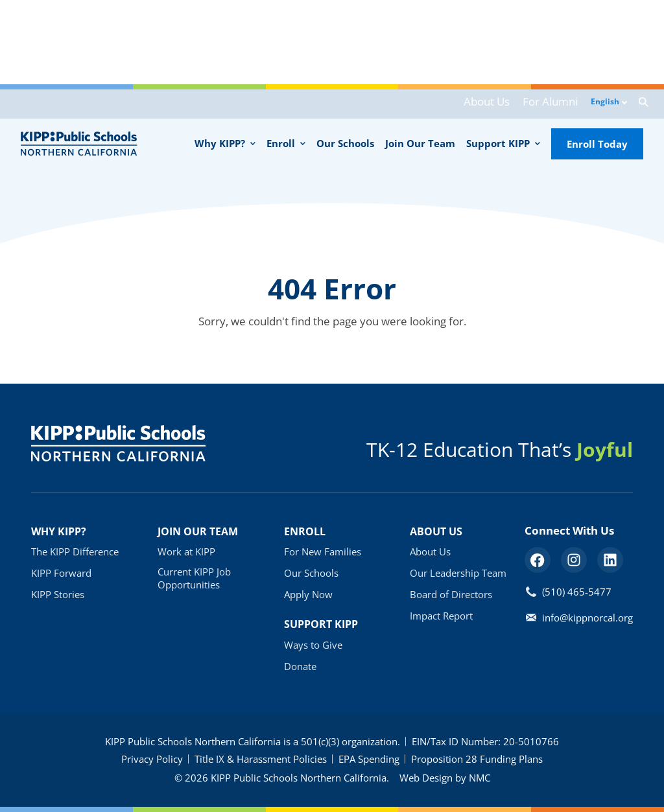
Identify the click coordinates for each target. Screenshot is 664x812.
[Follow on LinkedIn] (610, 560)
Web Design (426, 778)
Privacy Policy (152, 759)
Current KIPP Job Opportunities (194, 578)
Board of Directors (451, 594)
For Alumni (530, 104)
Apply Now (308, 594)
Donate (300, 666)
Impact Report (441, 616)
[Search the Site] (635, 104)
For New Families (323, 551)
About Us (474, 104)
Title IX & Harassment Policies (261, 759)
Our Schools (311, 573)
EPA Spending (369, 759)
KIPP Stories (58, 594)
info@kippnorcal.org (587, 618)
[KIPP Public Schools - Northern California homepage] (79, 144)
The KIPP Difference (75, 551)
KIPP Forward (61, 573)
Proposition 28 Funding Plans (477, 759)
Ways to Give (313, 645)
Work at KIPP (186, 551)
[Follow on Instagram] (574, 560)
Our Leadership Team (458, 573)
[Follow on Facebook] (538, 560)
